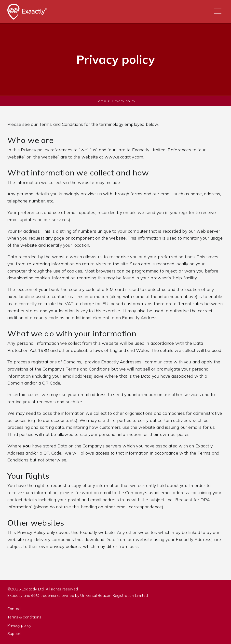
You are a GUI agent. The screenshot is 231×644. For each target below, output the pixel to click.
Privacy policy (19, 625)
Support (14, 633)
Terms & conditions (24, 617)
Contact (14, 609)
